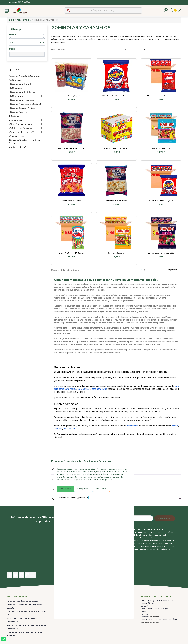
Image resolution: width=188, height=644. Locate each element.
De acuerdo (65, 489)
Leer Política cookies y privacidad (73, 498)
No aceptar (101, 489)
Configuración (84, 489)
